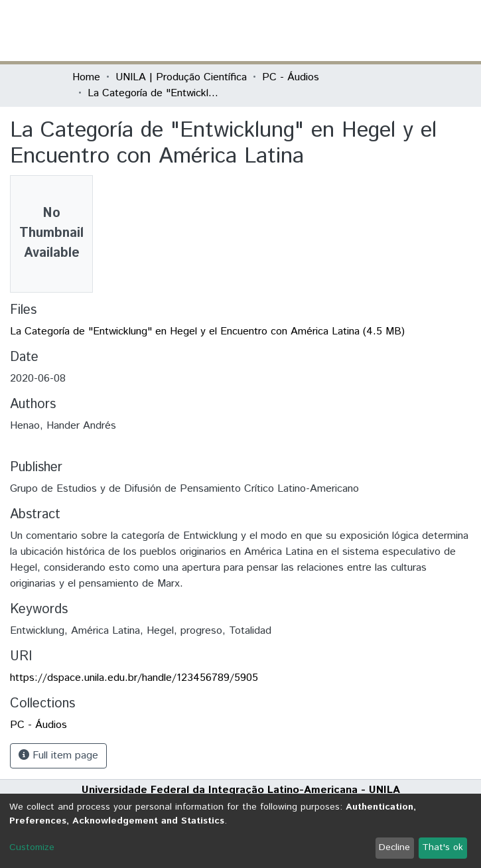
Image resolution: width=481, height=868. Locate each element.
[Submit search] (313, 31)
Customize (32, 847)
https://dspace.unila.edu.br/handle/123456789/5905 (134, 678)
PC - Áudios (291, 77)
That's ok (443, 847)
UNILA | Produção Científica (181, 77)
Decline (394, 847)
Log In (360, 30)
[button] (332, 31)
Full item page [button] (58, 756)
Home (86, 77)
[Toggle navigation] (401, 31)
